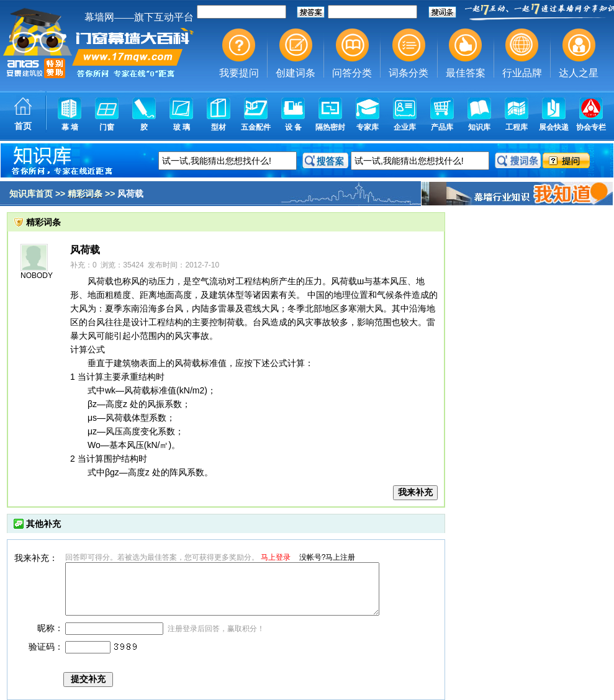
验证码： (46, 647)
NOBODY (37, 276)
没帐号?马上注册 (327, 557)
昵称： (50, 628)
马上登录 (276, 557)
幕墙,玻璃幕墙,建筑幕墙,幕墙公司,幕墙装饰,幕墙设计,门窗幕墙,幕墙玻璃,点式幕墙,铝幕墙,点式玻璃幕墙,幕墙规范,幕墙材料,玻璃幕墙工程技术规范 (307, 71)
